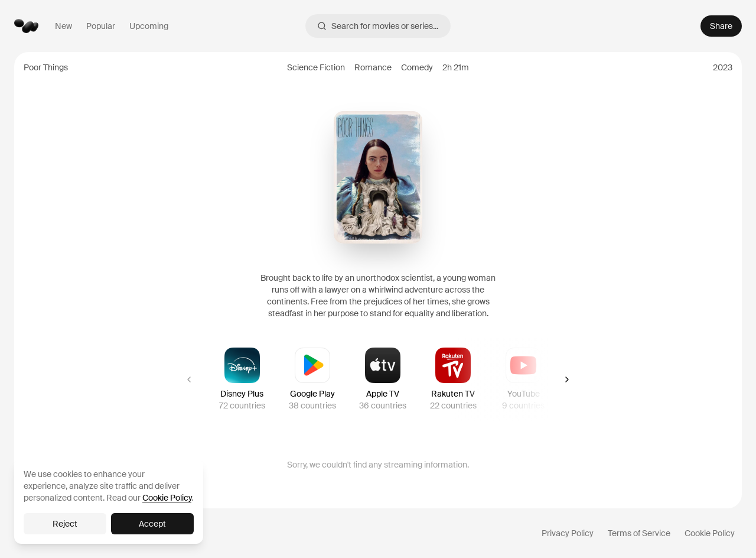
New (63, 26)
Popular (101, 26)
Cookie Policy (710, 533)
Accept (152, 524)
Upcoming (149, 26)
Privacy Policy (568, 533)
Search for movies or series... (378, 26)
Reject (65, 524)
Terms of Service (639, 533)
